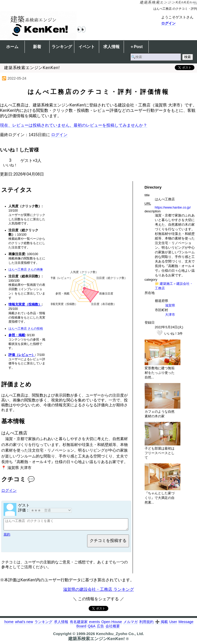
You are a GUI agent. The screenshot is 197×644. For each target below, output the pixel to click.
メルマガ (131, 624)
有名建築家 (79, 624)
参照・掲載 (17, 335)
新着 (37, 47)
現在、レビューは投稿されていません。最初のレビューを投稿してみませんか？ (74, 125)
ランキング (62, 47)
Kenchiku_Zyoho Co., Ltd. (120, 636)
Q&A (91, 628)
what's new (24, 624)
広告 (100, 628)
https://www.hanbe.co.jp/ (173, 207)
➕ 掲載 (161, 624)
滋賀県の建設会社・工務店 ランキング (98, 592)
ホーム (12, 47)
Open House (112, 624)
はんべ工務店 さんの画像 (26, 269)
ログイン (168, 23)
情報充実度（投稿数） (25, 304)
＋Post (136, 47)
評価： (45, 510)
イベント (87, 47)
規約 (7, 537)
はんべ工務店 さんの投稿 (26, 329)
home (9, 624)
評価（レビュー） (22, 355)
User (173, 624)
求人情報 (111, 47)
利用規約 (146, 624)
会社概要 (113, 628)
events (94, 624)
